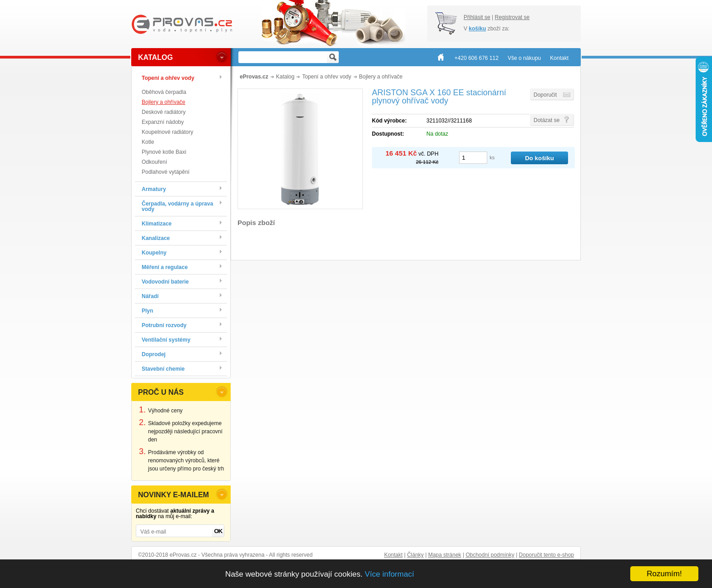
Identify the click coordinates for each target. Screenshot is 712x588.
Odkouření (154, 162)
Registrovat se (512, 17)
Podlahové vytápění (166, 172)
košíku (477, 29)
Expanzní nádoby (163, 122)
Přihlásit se (477, 17)
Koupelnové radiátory (167, 132)
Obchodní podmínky (490, 555)
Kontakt (393, 555)
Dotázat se (546, 120)
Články (415, 555)
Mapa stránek (445, 555)
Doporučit (545, 95)
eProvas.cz (254, 77)
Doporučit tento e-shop (546, 555)
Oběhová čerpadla (164, 92)
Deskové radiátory (164, 112)
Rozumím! (664, 574)
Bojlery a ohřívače (163, 102)
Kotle (148, 142)
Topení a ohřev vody (326, 77)
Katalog (285, 77)
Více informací (389, 574)
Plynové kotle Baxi (164, 152)
